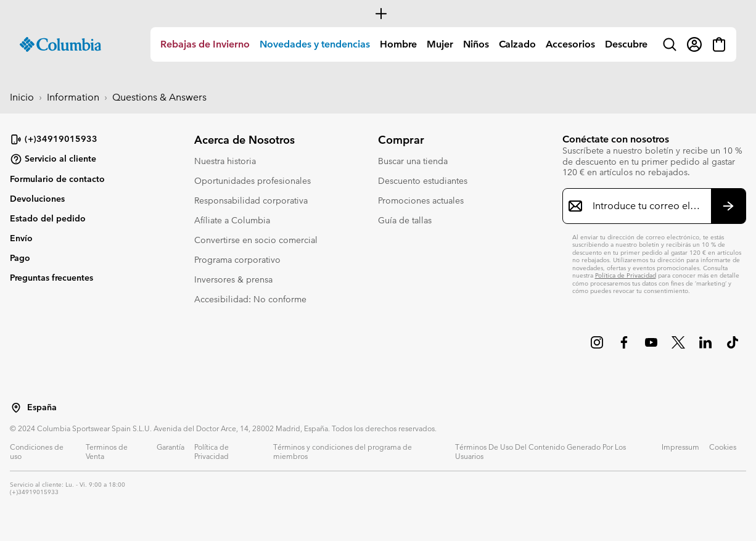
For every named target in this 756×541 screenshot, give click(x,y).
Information (73, 97)
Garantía (171, 447)
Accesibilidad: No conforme (250, 299)
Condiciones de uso (37, 451)
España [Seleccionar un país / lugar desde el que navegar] (42, 407)
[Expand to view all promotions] (378, 14)
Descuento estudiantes (423, 181)
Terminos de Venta (107, 451)
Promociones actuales (421, 200)
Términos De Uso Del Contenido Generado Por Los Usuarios (540, 451)
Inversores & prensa (233, 279)
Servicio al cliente (53, 159)
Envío (21, 238)
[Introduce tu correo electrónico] (647, 206)
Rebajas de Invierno (205, 44)
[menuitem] (205, 44)
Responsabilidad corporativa (251, 200)
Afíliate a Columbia (232, 220)
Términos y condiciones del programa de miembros (343, 451)
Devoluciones (37, 199)
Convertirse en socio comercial (256, 240)
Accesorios (570, 44)
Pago (20, 258)
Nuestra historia (225, 161)
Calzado (517, 44)
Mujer (440, 44)
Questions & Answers (159, 97)
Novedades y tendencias (315, 44)
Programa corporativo (237, 260)
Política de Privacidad (626, 275)
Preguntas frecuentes (51, 278)
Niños (476, 44)
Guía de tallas (405, 220)
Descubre (626, 44)
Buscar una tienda (413, 161)
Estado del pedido (48, 218)
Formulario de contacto (57, 179)
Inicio (22, 97)
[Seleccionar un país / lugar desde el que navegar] (16, 408)
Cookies (723, 447)
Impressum (680, 447)
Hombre (398, 44)
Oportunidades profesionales (253, 181)
